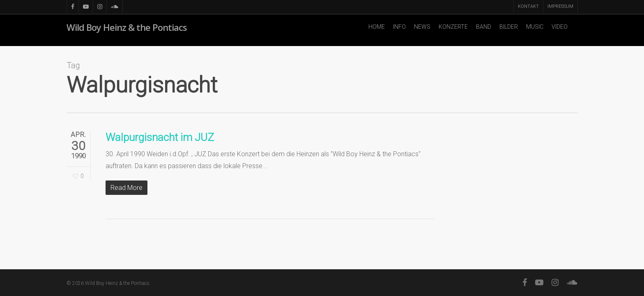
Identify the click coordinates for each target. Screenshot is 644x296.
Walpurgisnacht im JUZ (160, 137)
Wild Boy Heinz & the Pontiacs (127, 30)
